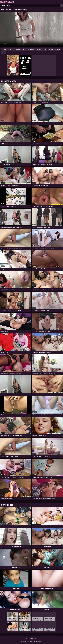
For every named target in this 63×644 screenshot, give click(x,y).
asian (5, 49)
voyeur (39, 49)
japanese (19, 49)
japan (11, 49)
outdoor (32, 49)
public (58, 49)
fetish (52, 49)
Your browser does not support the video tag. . (31, 29)
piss (45, 49)
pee (5, 52)
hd (25, 49)
